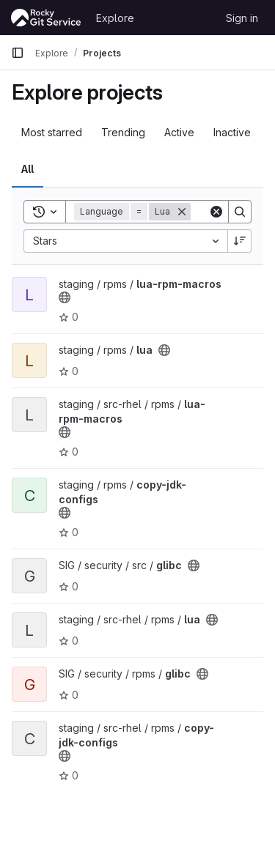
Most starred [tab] (52, 132)
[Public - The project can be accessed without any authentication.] (65, 297)
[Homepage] (46, 18)
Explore (115, 18)
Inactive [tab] (232, 132)
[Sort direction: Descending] (240, 241)
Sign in (242, 18)
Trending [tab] (123, 132)
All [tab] (27, 169)
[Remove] (182, 212)
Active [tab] (179, 132)
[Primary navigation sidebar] (18, 53)
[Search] (240, 212)
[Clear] (216, 212)
